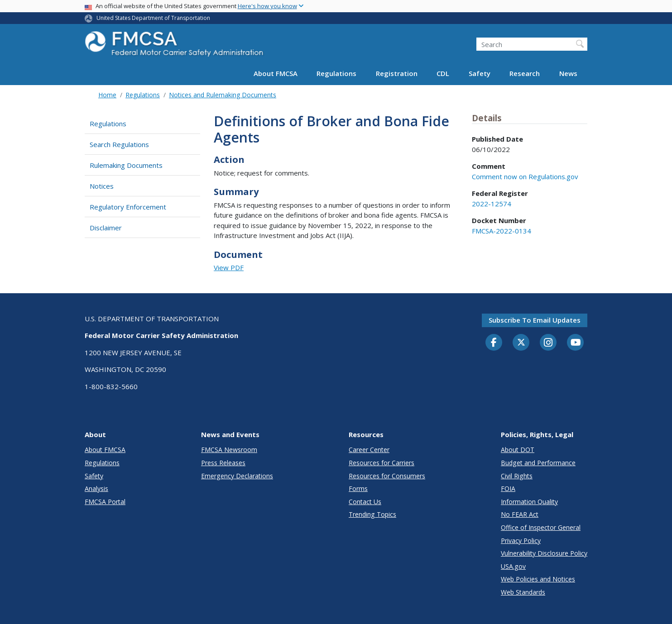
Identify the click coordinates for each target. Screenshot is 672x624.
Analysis (96, 488)
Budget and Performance (538, 463)
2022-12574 (492, 204)
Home (107, 95)
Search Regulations (119, 144)
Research (525, 73)
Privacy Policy (521, 541)
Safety (480, 73)
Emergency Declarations (237, 476)
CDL (443, 73)
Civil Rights (517, 476)
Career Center (369, 450)
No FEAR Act (520, 514)
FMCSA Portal (105, 502)
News (568, 73)
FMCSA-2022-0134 (502, 231)
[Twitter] (521, 343)
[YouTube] (576, 343)
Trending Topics (372, 514)
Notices (102, 186)
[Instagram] (548, 343)
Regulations (336, 73)
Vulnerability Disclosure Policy (544, 553)
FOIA (508, 488)
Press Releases (223, 463)
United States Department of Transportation (153, 18)
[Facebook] (494, 343)
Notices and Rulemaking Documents (223, 95)
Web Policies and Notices (538, 579)
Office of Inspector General (541, 527)
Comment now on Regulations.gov (525, 176)
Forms (358, 488)
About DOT (518, 450)
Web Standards (523, 592)
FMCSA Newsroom (229, 450)
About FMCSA (276, 73)
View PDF (229, 267)
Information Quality (529, 502)
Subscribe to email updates (535, 320)
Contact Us (365, 502)
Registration (397, 73)
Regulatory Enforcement (128, 207)
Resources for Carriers (382, 463)
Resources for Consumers (387, 476)
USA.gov (513, 566)
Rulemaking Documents (126, 165)
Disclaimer (106, 228)
